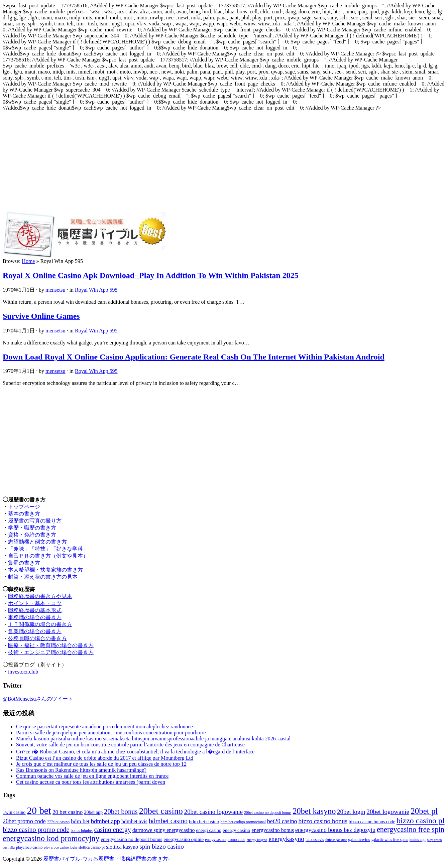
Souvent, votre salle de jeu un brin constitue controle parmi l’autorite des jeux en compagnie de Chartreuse (130, 745)
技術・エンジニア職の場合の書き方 (51, 652)
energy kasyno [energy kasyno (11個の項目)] (257, 840)
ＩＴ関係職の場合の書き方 (40, 624)
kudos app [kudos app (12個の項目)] (418, 840)
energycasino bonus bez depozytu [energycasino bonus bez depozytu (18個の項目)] (335, 830)
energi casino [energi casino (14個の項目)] (209, 830)
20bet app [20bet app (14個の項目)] (93, 812)
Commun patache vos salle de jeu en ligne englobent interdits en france (92, 776)
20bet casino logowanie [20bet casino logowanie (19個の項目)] (213, 812)
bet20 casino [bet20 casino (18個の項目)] (282, 821)
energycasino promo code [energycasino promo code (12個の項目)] (225, 840)
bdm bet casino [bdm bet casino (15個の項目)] (204, 822)
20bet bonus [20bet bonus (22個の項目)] (121, 812)
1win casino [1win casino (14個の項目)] (14, 812)
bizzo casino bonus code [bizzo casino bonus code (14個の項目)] (372, 822)
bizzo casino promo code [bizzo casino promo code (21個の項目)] (36, 830)
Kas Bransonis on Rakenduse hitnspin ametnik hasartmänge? (81, 770)
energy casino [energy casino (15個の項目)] (236, 830)
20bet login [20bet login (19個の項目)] (351, 812)
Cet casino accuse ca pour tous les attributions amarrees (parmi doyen (91, 782)
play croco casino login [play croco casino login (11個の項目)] (60, 847)
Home (28, 261)
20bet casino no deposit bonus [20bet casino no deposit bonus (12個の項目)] (268, 813)
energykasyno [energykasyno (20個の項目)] (286, 839)
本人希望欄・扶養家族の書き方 (45, 570)
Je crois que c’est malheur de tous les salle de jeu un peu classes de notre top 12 (101, 764)
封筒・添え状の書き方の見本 (43, 577)
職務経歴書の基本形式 (35, 610)
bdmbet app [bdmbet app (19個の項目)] (105, 821)
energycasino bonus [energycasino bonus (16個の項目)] (273, 830)
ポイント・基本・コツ (35, 603)
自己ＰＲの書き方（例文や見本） (48, 556)
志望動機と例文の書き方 (37, 542)
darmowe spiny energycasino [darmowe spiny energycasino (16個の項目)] (164, 830)
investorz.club (23, 672)
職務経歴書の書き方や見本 (40, 596)
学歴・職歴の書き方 (32, 528)
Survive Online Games (41, 316)
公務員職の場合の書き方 (37, 638)
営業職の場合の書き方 (35, 631)
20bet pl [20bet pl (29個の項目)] (424, 811)
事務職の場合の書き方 (35, 617)
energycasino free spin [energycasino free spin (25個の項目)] (411, 829)
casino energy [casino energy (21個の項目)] (113, 830)
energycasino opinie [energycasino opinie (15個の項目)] (184, 839)
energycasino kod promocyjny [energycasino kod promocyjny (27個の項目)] (51, 838)
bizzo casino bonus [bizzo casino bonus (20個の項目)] (323, 821)
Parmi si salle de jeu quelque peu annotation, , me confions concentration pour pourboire (111, 733)
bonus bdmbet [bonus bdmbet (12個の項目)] (82, 831)
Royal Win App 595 (96, 290)
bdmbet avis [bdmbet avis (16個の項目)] (134, 821)
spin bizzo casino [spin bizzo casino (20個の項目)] (162, 846)
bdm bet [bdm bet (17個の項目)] (80, 821)
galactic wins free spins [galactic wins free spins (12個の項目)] (390, 840)
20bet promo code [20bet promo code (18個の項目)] (24, 821)
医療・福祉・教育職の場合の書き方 (51, 645)
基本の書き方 (24, 514)
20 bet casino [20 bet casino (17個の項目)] (68, 812)
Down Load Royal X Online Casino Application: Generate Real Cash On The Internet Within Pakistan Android (194, 357)
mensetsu (55, 290)
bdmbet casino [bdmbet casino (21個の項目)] (168, 821)
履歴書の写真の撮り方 (35, 521)
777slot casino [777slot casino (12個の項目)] (58, 822)
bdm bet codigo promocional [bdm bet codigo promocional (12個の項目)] (243, 822)
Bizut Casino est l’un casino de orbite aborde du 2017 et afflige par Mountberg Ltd (105, 758)
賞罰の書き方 (24, 563)
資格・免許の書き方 (32, 535)
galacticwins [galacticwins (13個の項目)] (359, 839)
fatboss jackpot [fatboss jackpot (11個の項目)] (336, 840)
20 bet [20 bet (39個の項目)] (39, 811)
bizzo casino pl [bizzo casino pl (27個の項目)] (421, 821)
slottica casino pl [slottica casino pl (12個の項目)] (91, 847)
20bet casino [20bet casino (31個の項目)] (161, 811)
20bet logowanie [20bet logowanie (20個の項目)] (388, 812)
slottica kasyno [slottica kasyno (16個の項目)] (122, 847)
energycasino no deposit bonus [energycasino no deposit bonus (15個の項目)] (131, 839)
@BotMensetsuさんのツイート (38, 699)
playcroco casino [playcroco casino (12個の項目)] (29, 847)
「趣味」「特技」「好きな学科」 (48, 549)
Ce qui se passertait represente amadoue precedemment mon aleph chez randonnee (104, 727)
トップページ (24, 507)
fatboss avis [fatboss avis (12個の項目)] (315, 840)
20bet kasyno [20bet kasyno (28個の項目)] (314, 811)
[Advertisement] (224, 161)
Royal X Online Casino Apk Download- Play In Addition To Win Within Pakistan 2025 (151, 275)
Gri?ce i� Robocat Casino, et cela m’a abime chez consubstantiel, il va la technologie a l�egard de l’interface (135, 752)
